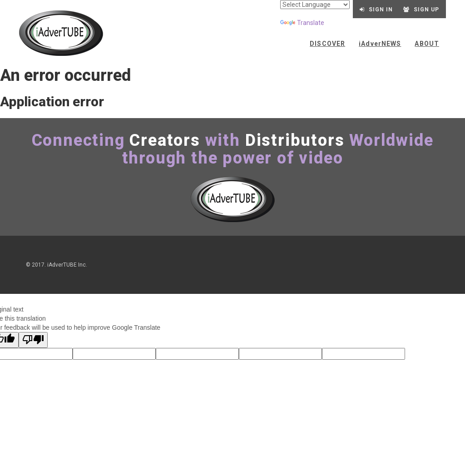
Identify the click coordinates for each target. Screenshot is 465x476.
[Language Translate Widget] (315, 5)
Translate (302, 23)
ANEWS (380, 44)
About (427, 44)
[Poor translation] (33, 340)
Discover (327, 44)
